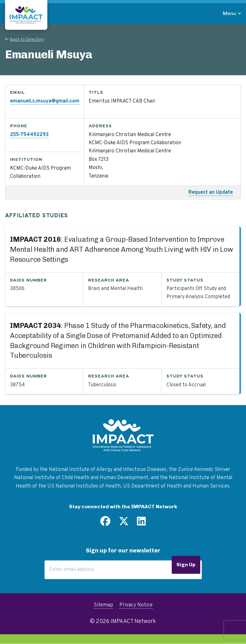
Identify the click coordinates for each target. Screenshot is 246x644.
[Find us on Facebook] (105, 524)
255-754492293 (29, 135)
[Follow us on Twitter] (124, 524)
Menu (230, 13)
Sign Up (186, 565)
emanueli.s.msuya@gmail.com (45, 101)
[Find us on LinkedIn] (141, 524)
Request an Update (211, 193)
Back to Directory (27, 40)
